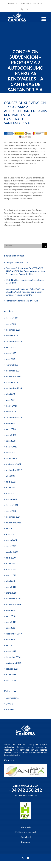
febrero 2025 (12, 365)
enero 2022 (11, 511)
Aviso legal (26, 837)
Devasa (9, 704)
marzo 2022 (11, 499)
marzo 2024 (11, 406)
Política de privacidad (26, 832)
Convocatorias (13, 698)
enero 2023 (11, 452)
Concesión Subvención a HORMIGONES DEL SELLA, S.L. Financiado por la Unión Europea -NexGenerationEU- (25, 292)
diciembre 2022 (13, 458)
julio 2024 (10, 394)
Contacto (26, 842)
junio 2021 (11, 528)
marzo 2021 (11, 540)
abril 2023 (11, 441)
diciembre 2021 (13, 517)
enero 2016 (11, 680)
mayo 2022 (11, 487)
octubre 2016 (12, 669)
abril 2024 (11, 400)
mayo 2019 (11, 587)
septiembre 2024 (14, 388)
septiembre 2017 (14, 634)
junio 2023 (11, 429)
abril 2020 (11, 569)
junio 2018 (11, 616)
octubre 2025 (12, 336)
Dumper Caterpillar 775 (17, 262)
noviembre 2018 (13, 604)
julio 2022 (10, 476)
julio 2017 (10, 639)
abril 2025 (11, 359)
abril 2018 (11, 628)
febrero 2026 (12, 318)
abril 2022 (11, 493)
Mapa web (26, 827)
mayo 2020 (11, 563)
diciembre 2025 (13, 330)
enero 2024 (11, 412)
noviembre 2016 (13, 663)
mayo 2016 (11, 675)
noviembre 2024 (13, 376)
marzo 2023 (11, 447)
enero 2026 (11, 324)
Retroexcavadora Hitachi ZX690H (22, 301)
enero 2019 (11, 593)
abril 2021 (11, 534)
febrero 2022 (12, 505)
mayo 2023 (11, 435)
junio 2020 (11, 558)
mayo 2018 (11, 622)
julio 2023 (10, 423)
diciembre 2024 (13, 371)
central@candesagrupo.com (33, 3)
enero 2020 (11, 575)
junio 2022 (11, 482)
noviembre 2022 (13, 464)
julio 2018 (10, 610)
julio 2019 (10, 581)
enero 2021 (11, 546)
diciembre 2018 (13, 599)
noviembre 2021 (13, 523)
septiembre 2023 (14, 417)
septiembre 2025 (14, 341)
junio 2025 (11, 347)
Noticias (10, 709)
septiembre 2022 (14, 470)
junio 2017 (11, 645)
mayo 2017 (11, 651)
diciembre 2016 (13, 657)
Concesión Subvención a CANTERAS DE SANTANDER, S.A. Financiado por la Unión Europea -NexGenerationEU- (26, 271)
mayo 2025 (11, 353)
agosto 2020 (12, 552)
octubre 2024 (12, 382)
